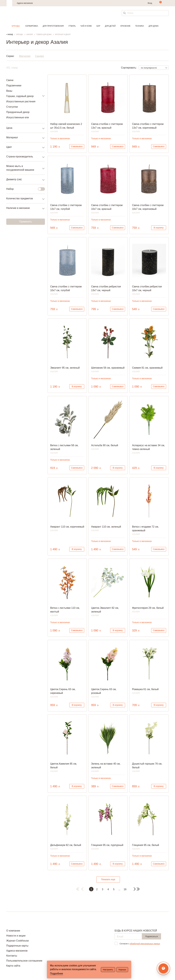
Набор (24, 189)
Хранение (125, 26)
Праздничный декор (18, 112)
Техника (140, 26)
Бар (98, 26)
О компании (13, 931)
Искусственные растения (21, 101)
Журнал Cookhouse (18, 941)
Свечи (10, 80)
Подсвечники (14, 85)
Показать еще (108, 879)
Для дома (153, 26)
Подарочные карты (17, 946)
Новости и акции (16, 936)
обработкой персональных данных (145, 944)
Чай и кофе (86, 26)
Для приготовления (53, 26)
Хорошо (122, 970)
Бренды (16, 26)
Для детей (110, 26)
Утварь (72, 26)
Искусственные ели (18, 117)
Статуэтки (12, 107)
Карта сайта (13, 966)
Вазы (9, 91)
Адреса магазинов (25, 3)
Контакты (12, 956)
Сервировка (32, 26)
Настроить (108, 970)
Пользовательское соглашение (24, 961)
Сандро (40, 56)
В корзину (159, 228)
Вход (150, 3)
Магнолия (25, 56)
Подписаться (152, 936)
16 (125, 889)
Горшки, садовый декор (20, 96)
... (119, 889)
